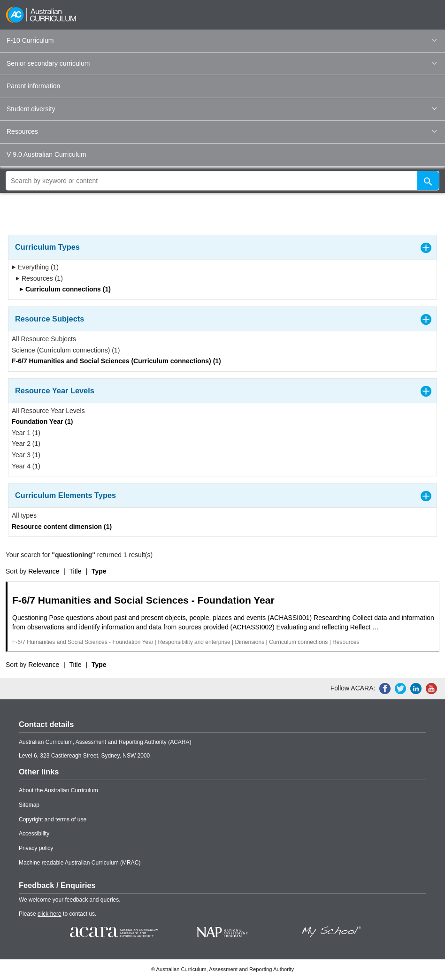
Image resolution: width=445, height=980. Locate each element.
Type (99, 571)
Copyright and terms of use (53, 819)
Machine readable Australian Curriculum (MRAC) (80, 863)
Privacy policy (36, 848)
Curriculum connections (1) (65, 289)
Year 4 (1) (26, 466)
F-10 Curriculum (222, 40)
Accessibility (34, 834)
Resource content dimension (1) (62, 527)
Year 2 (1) (26, 444)
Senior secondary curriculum (222, 63)
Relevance (44, 571)
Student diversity (222, 109)
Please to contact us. (58, 914)
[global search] (222, 181)
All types (24, 515)
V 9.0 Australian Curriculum (46, 154)
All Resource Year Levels (48, 411)
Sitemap (29, 805)
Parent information (33, 86)
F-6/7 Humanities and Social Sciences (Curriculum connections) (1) (116, 361)
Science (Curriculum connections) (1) (66, 350)
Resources (222, 131)
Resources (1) (39, 278)
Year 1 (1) (26, 433)
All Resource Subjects (44, 339)
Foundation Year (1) (42, 421)
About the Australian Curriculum (58, 790)
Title (76, 571)
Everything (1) (35, 267)
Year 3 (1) (26, 455)
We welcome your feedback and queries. (70, 900)
